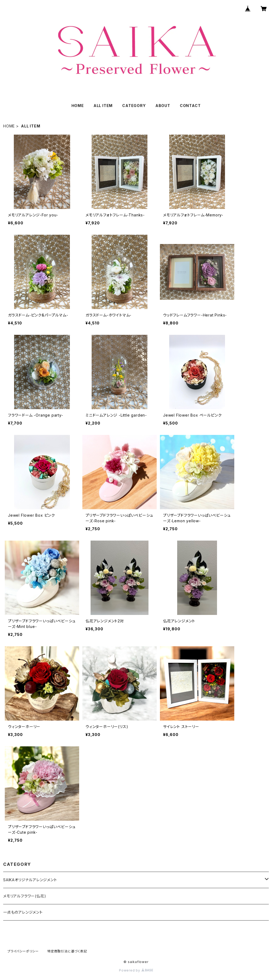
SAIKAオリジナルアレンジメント (30, 880)
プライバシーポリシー (23, 951)
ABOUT (163, 106)
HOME (78, 106)
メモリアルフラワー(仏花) (25, 896)
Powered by (136, 970)
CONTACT (190, 106)
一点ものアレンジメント (23, 912)
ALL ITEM (103, 106)
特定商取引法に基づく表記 (67, 951)
